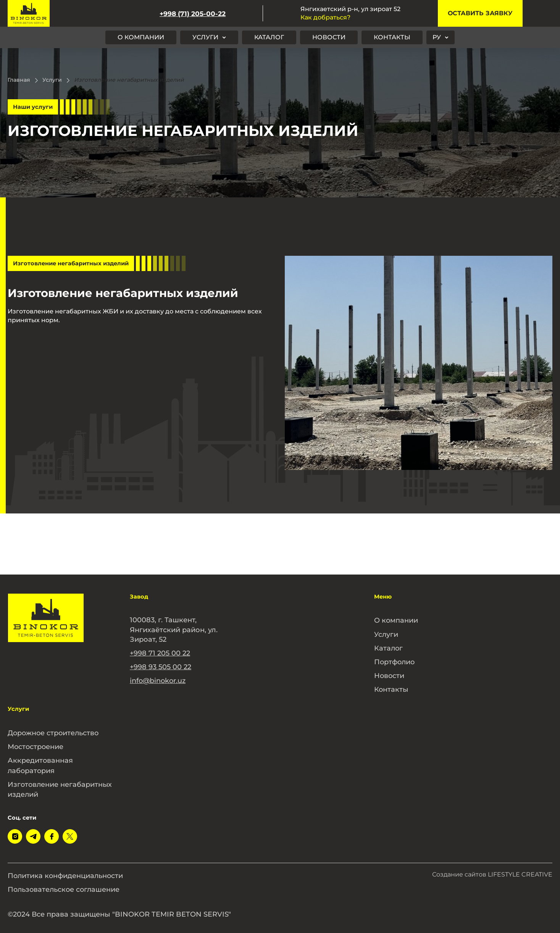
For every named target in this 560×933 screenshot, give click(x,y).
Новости (329, 37)
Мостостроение (36, 744)
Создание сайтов (492, 870)
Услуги (205, 37)
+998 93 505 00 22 (161, 666)
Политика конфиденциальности (66, 871)
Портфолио (395, 660)
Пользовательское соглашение (65, 884)
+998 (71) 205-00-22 (193, 14)
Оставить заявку (480, 13)
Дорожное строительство (54, 730)
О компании (141, 37)
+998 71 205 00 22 (160, 653)
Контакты (392, 37)
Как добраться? (325, 17)
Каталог (269, 37)
